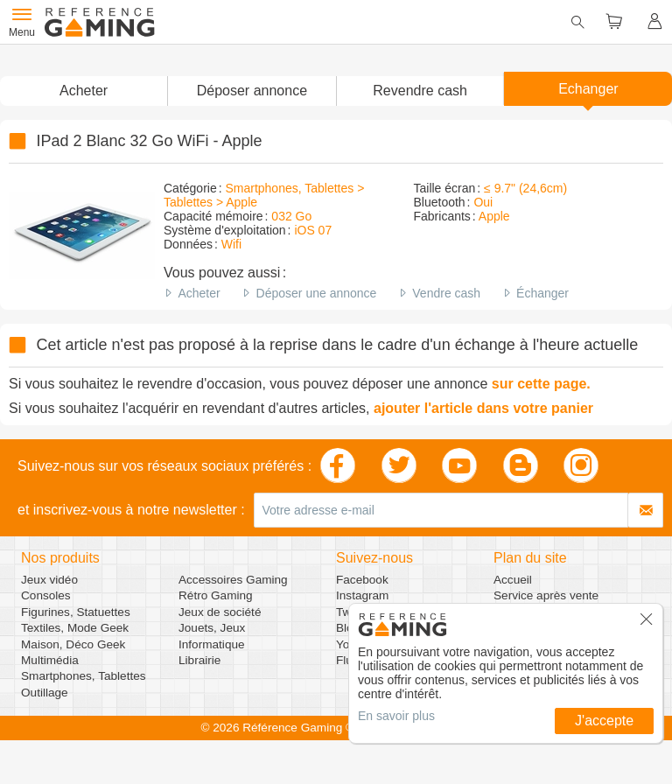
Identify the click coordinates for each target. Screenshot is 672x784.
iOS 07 (313, 230)
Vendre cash (446, 293)
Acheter (199, 293)
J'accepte (604, 721)
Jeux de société (220, 612)
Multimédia (50, 660)
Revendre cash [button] (420, 91)
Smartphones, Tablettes (84, 676)
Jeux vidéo (49, 580)
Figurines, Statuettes (76, 612)
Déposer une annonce (317, 293)
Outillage (45, 693)
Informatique (212, 644)
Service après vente (546, 595)
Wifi (231, 244)
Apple (494, 216)
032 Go (291, 216)
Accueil (513, 580)
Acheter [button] (84, 91)
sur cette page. (541, 384)
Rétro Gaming (216, 595)
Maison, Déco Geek (73, 644)
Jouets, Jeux (212, 628)
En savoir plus (396, 716)
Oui (483, 202)
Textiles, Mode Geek (75, 628)
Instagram (362, 595)
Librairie (199, 660)
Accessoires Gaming (233, 580)
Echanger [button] (588, 89)
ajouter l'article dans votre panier (483, 408)
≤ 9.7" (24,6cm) (525, 188)
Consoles (46, 595)
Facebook (362, 580)
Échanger (542, 293)
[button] (251, 91)
